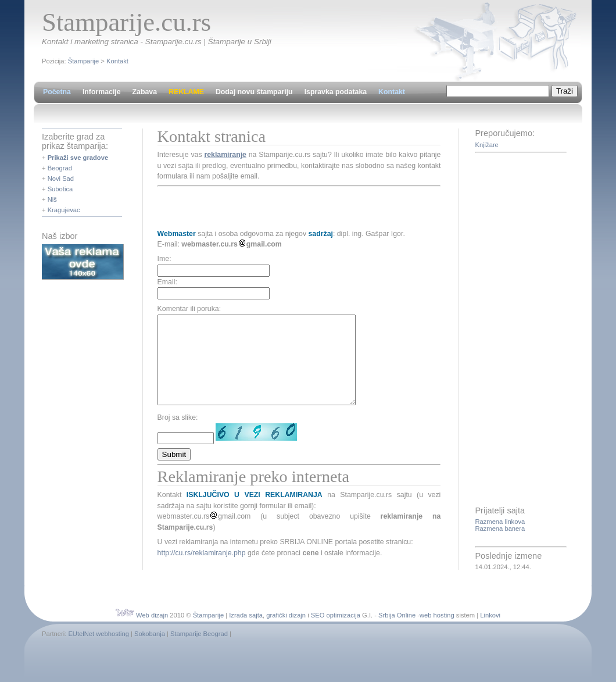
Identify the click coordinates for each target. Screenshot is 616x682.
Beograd (60, 168)
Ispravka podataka (336, 92)
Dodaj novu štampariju (254, 92)
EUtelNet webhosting (98, 636)
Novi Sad (61, 178)
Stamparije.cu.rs (126, 22)
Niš (52, 199)
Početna (57, 92)
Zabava (145, 92)
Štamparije (83, 61)
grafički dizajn (286, 617)
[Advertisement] (293, 208)
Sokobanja (150, 636)
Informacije (102, 92)
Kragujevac (64, 210)
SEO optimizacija (336, 617)
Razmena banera (500, 529)
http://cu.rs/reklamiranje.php (202, 570)
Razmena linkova (500, 522)
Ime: (164, 259)
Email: (167, 282)
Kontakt (117, 61)
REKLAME (186, 92)
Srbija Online (397, 617)
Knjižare (486, 145)
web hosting (437, 617)
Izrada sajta (246, 617)
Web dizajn (152, 617)
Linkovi (490, 617)
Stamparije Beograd (199, 636)
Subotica (60, 189)
